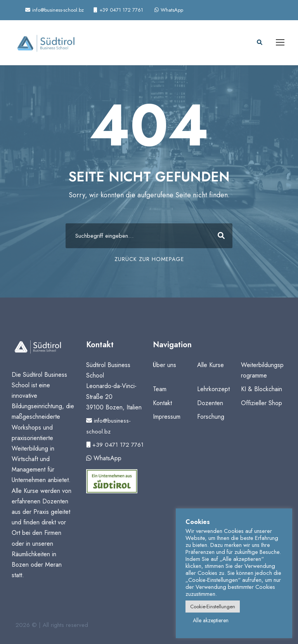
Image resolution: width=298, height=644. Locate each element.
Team (160, 389)
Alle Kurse (211, 365)
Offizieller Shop (262, 403)
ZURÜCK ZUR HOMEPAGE (149, 259)
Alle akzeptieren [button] (211, 620)
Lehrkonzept (213, 389)
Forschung (211, 417)
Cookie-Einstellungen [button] (213, 607)
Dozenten (210, 403)
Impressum (167, 417)
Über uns (165, 365)
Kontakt (162, 403)
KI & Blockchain (262, 389)
